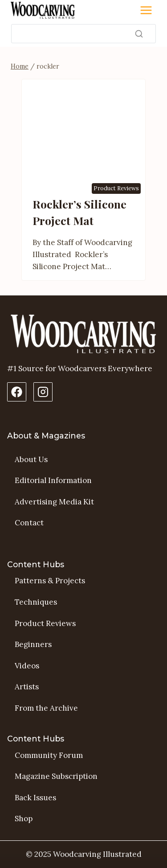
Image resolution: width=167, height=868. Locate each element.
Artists (27, 687)
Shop (24, 819)
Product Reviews (116, 188)
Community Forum (49, 755)
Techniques (36, 602)
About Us (31, 459)
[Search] (83, 34)
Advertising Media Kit (54, 502)
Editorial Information (53, 480)
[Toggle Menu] (146, 10)
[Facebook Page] (17, 392)
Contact (29, 523)
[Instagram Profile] (43, 392)
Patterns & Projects (50, 581)
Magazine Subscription (56, 776)
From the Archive (46, 708)
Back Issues (35, 798)
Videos (27, 666)
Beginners (33, 644)
